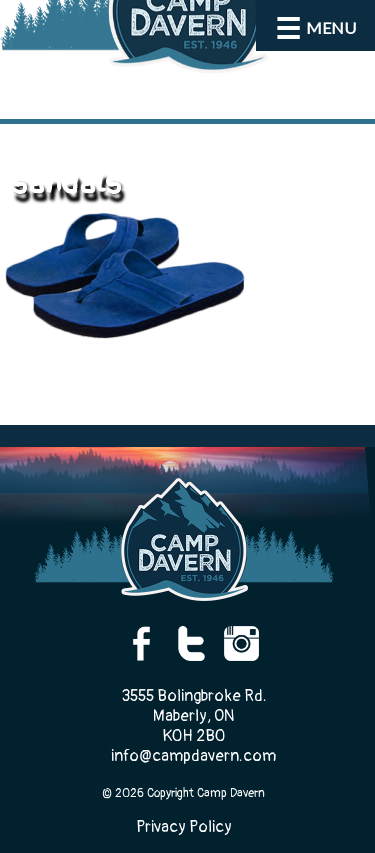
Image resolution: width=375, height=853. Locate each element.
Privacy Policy (184, 827)
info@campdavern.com (193, 756)
